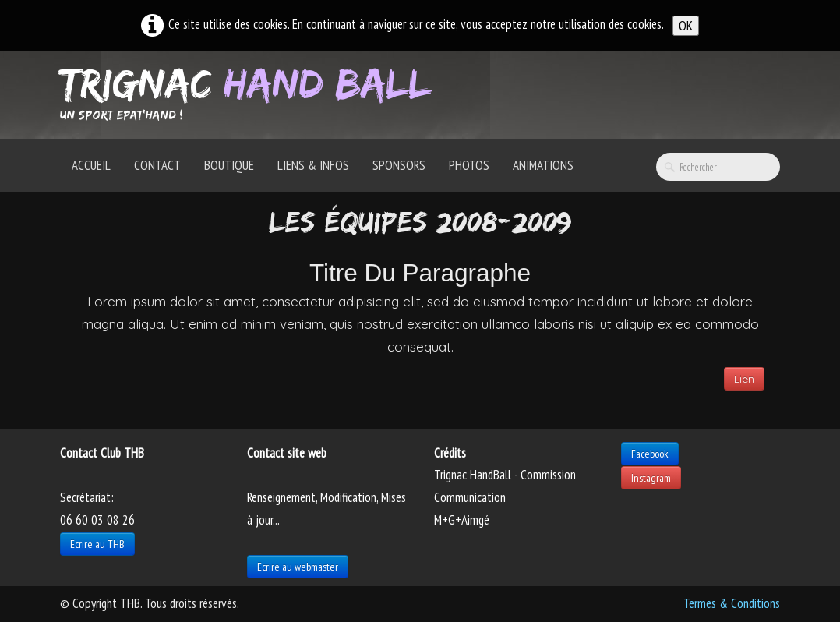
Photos (469, 165)
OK (686, 26)
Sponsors (399, 165)
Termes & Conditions (732, 603)
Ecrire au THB (97, 544)
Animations (543, 165)
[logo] (251, 94)
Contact (157, 165)
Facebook (650, 454)
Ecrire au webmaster (298, 567)
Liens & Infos (313, 165)
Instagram (651, 478)
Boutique (229, 165)
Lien (744, 379)
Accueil (91, 165)
